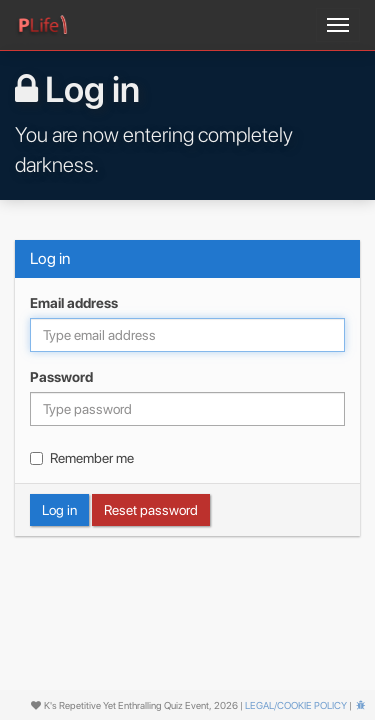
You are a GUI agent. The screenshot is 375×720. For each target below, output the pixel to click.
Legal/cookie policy (296, 705)
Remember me (82, 458)
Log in (59, 510)
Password (61, 377)
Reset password (151, 510)
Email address (74, 303)
